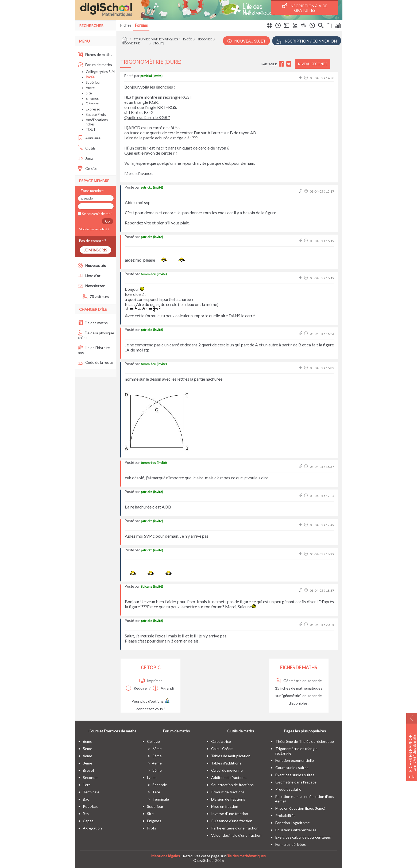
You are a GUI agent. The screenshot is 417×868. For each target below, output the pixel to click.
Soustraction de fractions (232, 785)
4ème (88, 756)
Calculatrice (221, 741)
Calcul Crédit (222, 749)
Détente (92, 104)
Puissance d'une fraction (232, 821)
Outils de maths (241, 731)
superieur (155, 806)
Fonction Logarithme (293, 823)
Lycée (188, 39)
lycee (152, 777)
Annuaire (89, 138)
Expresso (93, 109)
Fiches (126, 25)
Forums (141, 25)
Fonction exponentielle (295, 760)
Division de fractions (228, 799)
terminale (91, 792)
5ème (88, 749)
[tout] (159, 43)
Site (89, 93)
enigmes (154, 821)
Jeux (85, 158)
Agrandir (164, 688)
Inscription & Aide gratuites (305, 8)
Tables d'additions (226, 763)
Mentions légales (166, 856)
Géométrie (131, 43)
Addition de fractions (229, 777)
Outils (87, 148)
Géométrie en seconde (299, 681)
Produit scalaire (288, 789)
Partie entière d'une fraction (235, 828)
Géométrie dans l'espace (296, 782)
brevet (89, 770)
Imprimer (151, 681)
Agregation (92, 828)
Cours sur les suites (292, 768)
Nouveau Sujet (246, 41)
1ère (87, 785)
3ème (88, 763)
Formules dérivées (291, 844)
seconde (90, 777)
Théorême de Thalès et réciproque (305, 741)
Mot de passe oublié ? (93, 229)
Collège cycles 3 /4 (100, 72)
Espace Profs (96, 114)
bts (86, 814)
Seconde (205, 39)
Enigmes (92, 98)
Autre (90, 88)
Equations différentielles (296, 830)
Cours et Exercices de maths (112, 731)
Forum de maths (95, 65)
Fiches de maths (95, 54)
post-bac (90, 806)
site (150, 814)
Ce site (88, 168)
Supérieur (93, 82)
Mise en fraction (225, 806)
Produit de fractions (228, 792)
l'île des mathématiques (246, 856)
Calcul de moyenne (227, 770)
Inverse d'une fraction (230, 814)
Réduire (136, 688)
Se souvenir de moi (96, 214)
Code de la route (95, 362)
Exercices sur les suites (295, 775)
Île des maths (93, 323)
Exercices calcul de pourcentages (303, 837)
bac (86, 799)
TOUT (91, 129)
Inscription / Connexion (307, 41)
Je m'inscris (96, 250)
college (153, 741)
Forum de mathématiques (156, 39)
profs (152, 828)
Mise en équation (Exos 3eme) (300, 808)
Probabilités (285, 815)
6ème (88, 741)
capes (88, 821)
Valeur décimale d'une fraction (236, 835)
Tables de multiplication (231, 756)
